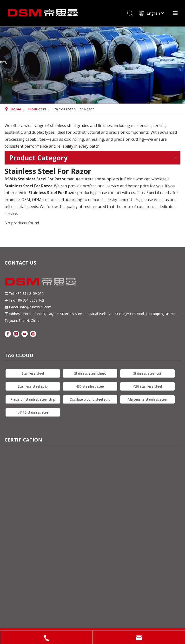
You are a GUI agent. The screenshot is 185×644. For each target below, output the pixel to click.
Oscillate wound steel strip (90, 399)
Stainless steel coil (147, 373)
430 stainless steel (90, 386)
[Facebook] (8, 333)
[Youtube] (25, 333)
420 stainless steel (148, 386)
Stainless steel (33, 373)
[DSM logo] (41, 281)
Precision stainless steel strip (33, 399)
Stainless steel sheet (90, 373)
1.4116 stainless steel (33, 412)
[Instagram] (33, 333)
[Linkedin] (16, 333)
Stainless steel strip (33, 386)
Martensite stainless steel (148, 399)
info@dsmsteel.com (36, 307)
